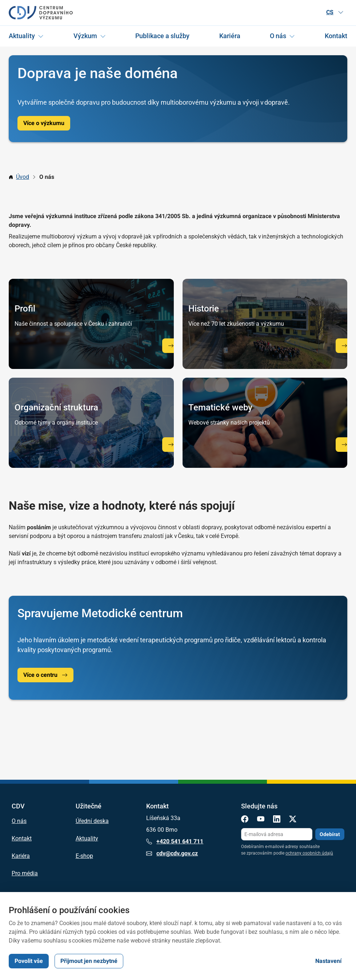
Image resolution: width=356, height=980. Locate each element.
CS (335, 12)
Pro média (25, 873)
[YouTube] (261, 820)
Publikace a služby (162, 36)
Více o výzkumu (44, 123)
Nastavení (328, 961)
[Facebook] (245, 820)
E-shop (84, 856)
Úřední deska (92, 821)
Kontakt (336, 36)
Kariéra (230, 36)
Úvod (23, 177)
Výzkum (85, 36)
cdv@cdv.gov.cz (172, 854)
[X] (293, 820)
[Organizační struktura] (171, 444)
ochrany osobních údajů (309, 853)
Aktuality (22, 36)
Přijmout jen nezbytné (89, 961)
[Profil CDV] (171, 346)
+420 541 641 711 (175, 842)
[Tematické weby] (344, 444)
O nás (278, 36)
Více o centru (45, 675)
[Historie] (344, 346)
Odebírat (330, 834)
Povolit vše (29, 961)
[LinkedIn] (277, 820)
